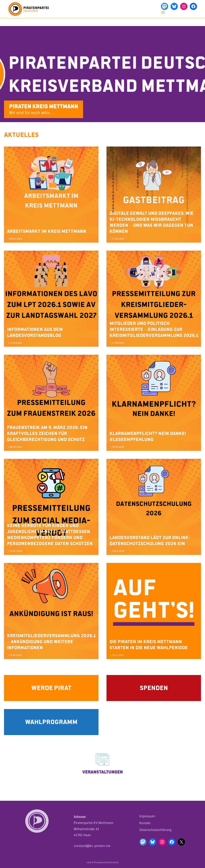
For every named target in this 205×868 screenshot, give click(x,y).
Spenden (154, 687)
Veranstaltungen (102, 772)
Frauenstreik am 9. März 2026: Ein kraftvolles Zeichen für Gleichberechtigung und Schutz (47, 433)
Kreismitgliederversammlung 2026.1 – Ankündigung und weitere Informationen (51, 641)
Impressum (147, 816)
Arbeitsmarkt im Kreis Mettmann (47, 231)
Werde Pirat (51, 687)
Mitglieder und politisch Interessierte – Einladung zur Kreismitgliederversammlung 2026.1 (154, 329)
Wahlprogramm (51, 721)
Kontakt (145, 823)
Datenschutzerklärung (155, 830)
